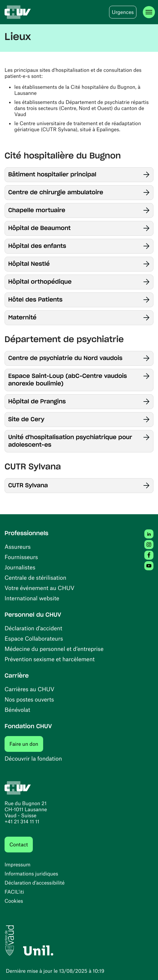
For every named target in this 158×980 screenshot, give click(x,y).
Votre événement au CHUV (39, 588)
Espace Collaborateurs (34, 638)
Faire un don (26, 744)
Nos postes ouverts (29, 699)
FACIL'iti (14, 892)
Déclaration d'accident (33, 628)
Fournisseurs (21, 557)
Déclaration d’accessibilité (35, 883)
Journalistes (20, 567)
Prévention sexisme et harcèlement (50, 659)
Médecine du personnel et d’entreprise (54, 649)
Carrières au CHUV (29, 689)
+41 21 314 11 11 (22, 822)
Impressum (17, 865)
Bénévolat (17, 710)
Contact (19, 845)
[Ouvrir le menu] (149, 12)
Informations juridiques (31, 874)
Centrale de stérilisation (35, 577)
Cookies (14, 901)
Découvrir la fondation (33, 758)
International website (32, 598)
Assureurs (18, 547)
